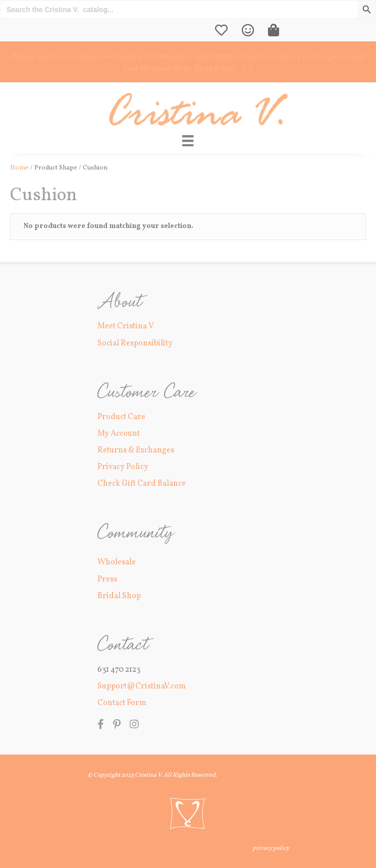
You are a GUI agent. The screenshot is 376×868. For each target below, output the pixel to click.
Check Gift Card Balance (142, 484)
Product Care (121, 417)
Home (19, 168)
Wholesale (117, 562)
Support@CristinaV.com (142, 686)
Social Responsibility (135, 343)
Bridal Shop (119, 596)
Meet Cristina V (126, 326)
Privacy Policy (123, 467)
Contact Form (122, 703)
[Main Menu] (188, 141)
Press (107, 580)
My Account (119, 434)
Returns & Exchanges (136, 450)
